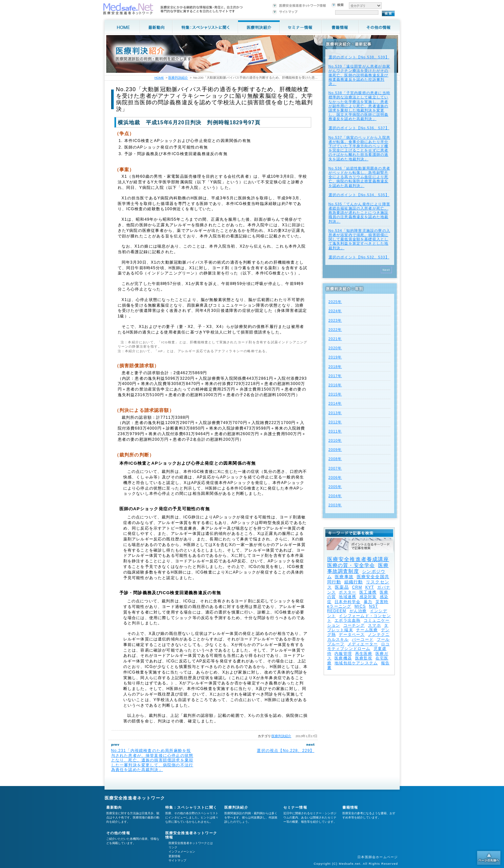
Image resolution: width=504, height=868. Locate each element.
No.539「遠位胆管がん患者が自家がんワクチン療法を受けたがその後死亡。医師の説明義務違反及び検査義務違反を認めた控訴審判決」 (359, 75)
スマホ (374, 625)
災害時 (382, 602)
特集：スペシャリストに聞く (191, 807)
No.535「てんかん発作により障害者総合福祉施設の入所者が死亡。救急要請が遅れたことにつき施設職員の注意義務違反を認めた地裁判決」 (359, 213)
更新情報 (174, 856)
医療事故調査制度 (358, 568)
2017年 (335, 376)
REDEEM (337, 611)
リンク (173, 847)
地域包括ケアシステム (356, 663)
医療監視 (364, 658)
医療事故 (344, 577)
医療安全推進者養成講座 (358, 559)
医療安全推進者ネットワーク (135, 798)
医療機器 (343, 658)
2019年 (335, 357)
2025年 (335, 302)
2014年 (335, 403)
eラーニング (339, 606)
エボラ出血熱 (347, 620)
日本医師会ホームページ (378, 857)
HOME (159, 78)
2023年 (335, 320)
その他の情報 (118, 833)
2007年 (335, 468)
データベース (352, 635)
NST (373, 606)
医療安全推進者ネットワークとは (191, 843)
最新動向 (114, 807)
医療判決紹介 (281, 736)
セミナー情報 (295, 807)
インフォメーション (182, 852)
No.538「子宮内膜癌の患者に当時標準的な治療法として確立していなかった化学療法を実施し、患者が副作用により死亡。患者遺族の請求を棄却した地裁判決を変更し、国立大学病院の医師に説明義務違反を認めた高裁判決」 (359, 106)
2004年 (335, 496)
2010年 (335, 440)
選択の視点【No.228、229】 (285, 751)
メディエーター (363, 644)
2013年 (335, 413)
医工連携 (368, 592)
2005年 (335, 487)
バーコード (363, 639)
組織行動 (354, 582)
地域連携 (347, 597)
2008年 (335, 459)
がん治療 (358, 611)
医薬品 (342, 587)
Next (386, 270)
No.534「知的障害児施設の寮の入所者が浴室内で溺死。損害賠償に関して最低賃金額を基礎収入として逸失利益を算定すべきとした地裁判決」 (359, 239)
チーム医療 (367, 630)
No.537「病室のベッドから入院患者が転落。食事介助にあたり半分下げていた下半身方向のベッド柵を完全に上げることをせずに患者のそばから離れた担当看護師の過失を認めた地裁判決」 (359, 148)
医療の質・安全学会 (351, 565)
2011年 (335, 431)
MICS (360, 606)
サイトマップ (177, 860)
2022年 (335, 330)
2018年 (335, 367)
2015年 (335, 394)
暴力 (368, 602)
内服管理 (343, 654)
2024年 (335, 311)
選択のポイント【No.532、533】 (359, 257)
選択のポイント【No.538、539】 (359, 57)
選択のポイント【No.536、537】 (359, 128)
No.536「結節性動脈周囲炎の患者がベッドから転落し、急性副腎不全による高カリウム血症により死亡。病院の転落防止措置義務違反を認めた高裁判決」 (359, 177)
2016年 (335, 385)
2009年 (335, 450)
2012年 (335, 422)
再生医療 (364, 654)
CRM (357, 587)
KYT (370, 587)
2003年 (335, 505)
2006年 (335, 477)
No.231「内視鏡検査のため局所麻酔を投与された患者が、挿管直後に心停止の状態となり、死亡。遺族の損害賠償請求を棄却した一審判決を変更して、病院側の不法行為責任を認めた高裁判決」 (152, 760)
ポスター (347, 592)
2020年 (335, 348)
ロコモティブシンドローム (359, 646)
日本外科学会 (347, 602)
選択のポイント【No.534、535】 (359, 195)
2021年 (335, 339)
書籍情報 (350, 807)
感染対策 (368, 597)
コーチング (354, 625)
